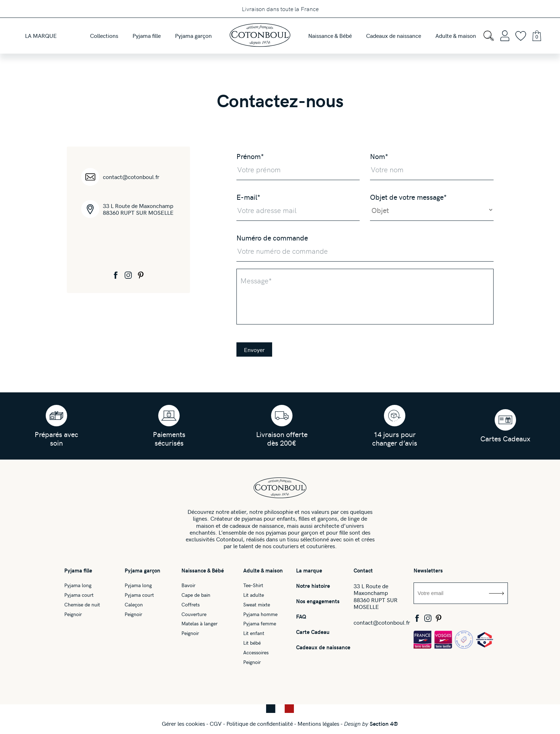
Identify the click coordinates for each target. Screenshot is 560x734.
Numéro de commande (272, 237)
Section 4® (384, 723)
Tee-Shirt (253, 586)
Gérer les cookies (183, 723)
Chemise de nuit (82, 605)
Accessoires (256, 653)
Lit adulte (254, 595)
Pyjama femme (260, 624)
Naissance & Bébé (203, 571)
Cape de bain (196, 595)
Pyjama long (78, 586)
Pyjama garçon (142, 571)
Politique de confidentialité (260, 723)
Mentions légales (318, 723)
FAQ (301, 617)
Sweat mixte (257, 605)
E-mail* (248, 197)
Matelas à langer (199, 624)
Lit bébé (252, 643)
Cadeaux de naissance (323, 647)
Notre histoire (313, 586)
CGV (216, 723)
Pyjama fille (78, 571)
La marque (309, 571)
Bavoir (188, 586)
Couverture (194, 614)
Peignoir (73, 614)
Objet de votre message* (408, 197)
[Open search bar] (489, 36)
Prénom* (250, 156)
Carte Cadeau (313, 632)
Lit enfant (254, 633)
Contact (363, 571)
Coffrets (191, 605)
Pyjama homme (260, 614)
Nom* (379, 156)
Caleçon (134, 605)
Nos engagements (318, 601)
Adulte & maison (263, 571)
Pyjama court (79, 595)
